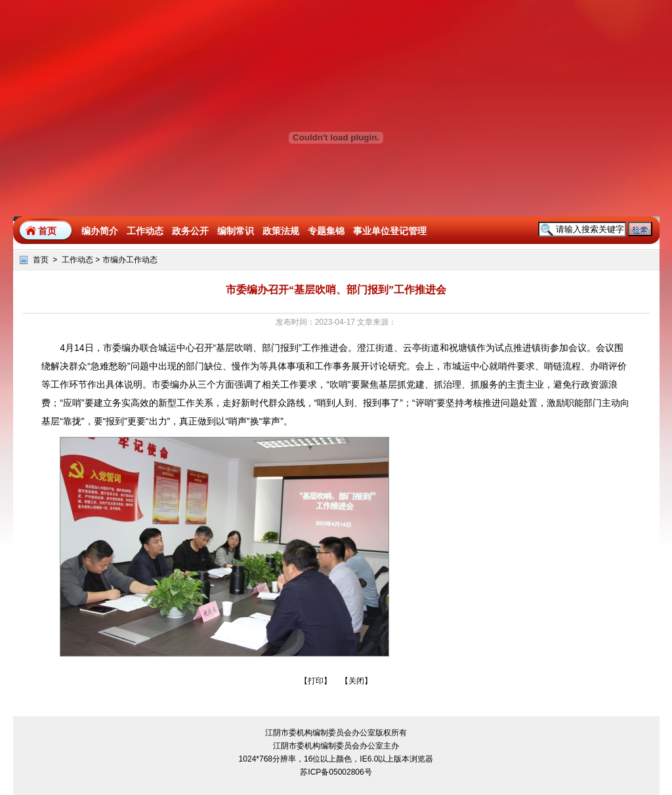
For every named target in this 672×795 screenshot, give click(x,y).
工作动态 (77, 260)
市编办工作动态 (130, 260)
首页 (47, 231)
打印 (316, 681)
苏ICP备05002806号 (336, 772)
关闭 (356, 681)
